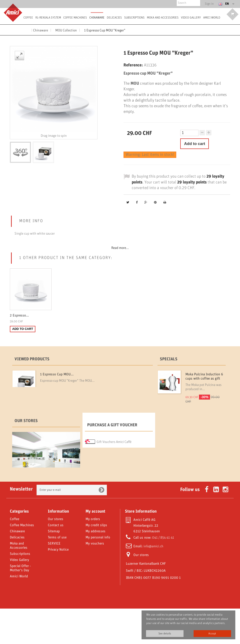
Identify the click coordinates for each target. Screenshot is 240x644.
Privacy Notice (58, 585)
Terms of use (57, 573)
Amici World (212, 18)
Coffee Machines (75, 18)
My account (95, 547)
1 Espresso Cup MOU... (57, 374)
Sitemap (54, 567)
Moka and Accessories (163, 18)
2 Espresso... (19, 316)
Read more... (120, 248)
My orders (93, 555)
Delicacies (114, 18)
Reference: (133, 65)
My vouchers (95, 579)
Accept (212, 634)
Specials (169, 359)
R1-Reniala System (48, 18)
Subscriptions (134, 18)
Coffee (28, 18)
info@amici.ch (153, 582)
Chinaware (97, 18)
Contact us (56, 561)
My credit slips (96, 561)
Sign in (210, 4)
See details (165, 634)
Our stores (26, 438)
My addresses (96, 567)
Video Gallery (191, 18)
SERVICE (54, 579)
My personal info (98, 573)
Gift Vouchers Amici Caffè (114, 459)
